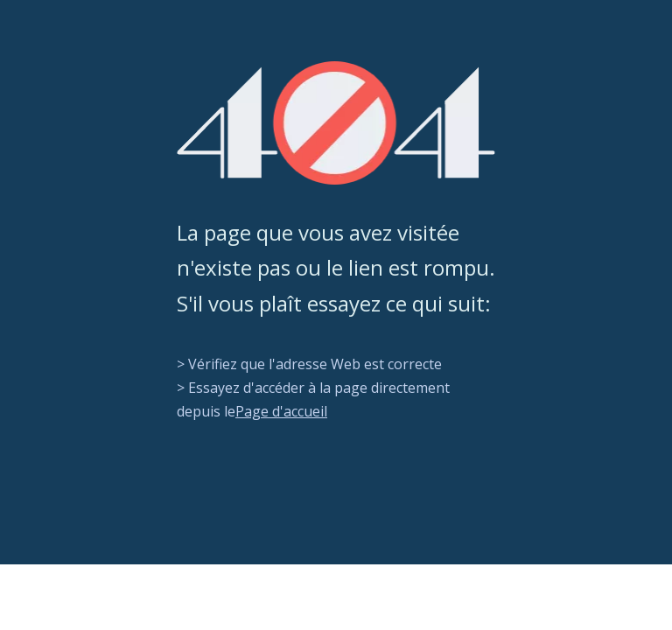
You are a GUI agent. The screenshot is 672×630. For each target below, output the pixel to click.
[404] (336, 123)
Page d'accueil (281, 411)
